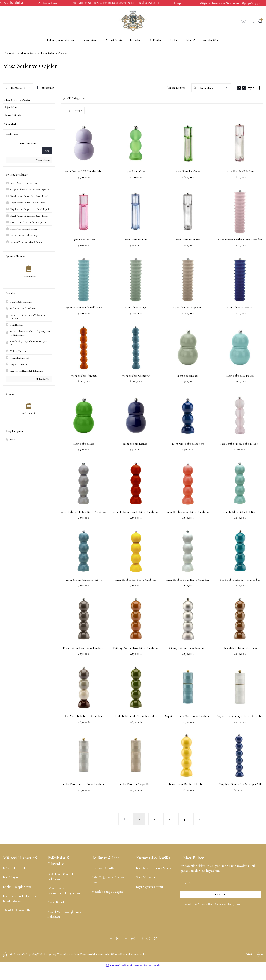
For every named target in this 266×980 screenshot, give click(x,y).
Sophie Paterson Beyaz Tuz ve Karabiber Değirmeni (240, 716)
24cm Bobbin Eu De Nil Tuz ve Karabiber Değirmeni (240, 512)
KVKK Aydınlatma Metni (154, 868)
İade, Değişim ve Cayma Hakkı (108, 880)
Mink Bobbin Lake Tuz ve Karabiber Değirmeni (84, 648)
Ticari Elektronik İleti (18, 910)
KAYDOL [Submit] (221, 894)
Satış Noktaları (146, 877)
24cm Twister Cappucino (188, 307)
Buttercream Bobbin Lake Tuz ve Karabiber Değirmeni (188, 784)
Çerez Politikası (58, 902)
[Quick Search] (23, 152)
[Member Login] (244, 21)
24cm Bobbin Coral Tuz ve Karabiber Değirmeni (188, 512)
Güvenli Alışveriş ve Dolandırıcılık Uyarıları (64, 891)
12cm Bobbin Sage (188, 376)
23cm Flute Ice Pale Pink (240, 171)
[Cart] (260, 21)
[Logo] (133, 21)
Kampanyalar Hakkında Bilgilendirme (19, 898)
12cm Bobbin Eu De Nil (240, 376)
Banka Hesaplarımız (17, 887)
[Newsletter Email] (221, 882)
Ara (47, 152)
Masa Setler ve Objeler (54, 53)
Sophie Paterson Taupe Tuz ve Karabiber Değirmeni (136, 784)
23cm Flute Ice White (188, 240)
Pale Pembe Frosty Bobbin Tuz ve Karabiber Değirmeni (240, 444)
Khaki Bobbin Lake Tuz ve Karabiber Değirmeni (136, 716)
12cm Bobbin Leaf (84, 444)
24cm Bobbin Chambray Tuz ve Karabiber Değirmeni (84, 580)
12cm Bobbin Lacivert (136, 444)
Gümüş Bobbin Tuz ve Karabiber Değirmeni (188, 648)
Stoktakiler (48, 88)
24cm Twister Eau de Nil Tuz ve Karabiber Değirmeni (84, 308)
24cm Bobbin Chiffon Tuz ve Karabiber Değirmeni (84, 512)
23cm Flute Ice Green (188, 171)
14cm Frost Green (136, 171)
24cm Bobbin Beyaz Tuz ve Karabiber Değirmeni (188, 580)
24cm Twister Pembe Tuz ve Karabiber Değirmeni (240, 240)
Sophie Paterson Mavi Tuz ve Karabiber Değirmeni (188, 716)
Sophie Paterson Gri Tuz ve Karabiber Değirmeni (84, 784)
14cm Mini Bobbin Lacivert (188, 444)
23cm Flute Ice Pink (84, 240)
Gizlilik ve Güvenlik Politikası (61, 876)
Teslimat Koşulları (104, 868)
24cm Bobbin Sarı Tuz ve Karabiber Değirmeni (136, 580)
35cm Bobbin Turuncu (84, 376)
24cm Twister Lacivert (240, 307)
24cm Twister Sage (136, 307)
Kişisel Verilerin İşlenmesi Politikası (65, 914)
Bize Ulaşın (10, 877)
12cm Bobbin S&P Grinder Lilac (84, 171)
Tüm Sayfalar (42, 382)
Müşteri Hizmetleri (16, 868)
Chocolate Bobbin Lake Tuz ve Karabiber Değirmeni (240, 648)
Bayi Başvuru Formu (149, 887)
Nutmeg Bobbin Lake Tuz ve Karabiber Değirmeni (136, 648)
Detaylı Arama (42, 162)
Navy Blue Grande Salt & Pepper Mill (240, 784)
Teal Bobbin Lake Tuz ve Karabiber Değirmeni (240, 580)
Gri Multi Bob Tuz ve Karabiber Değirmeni (84, 716)
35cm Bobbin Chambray (136, 376)
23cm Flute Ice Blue (136, 240)
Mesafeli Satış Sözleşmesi (109, 891)
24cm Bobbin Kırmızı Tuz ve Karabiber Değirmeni (136, 512)
